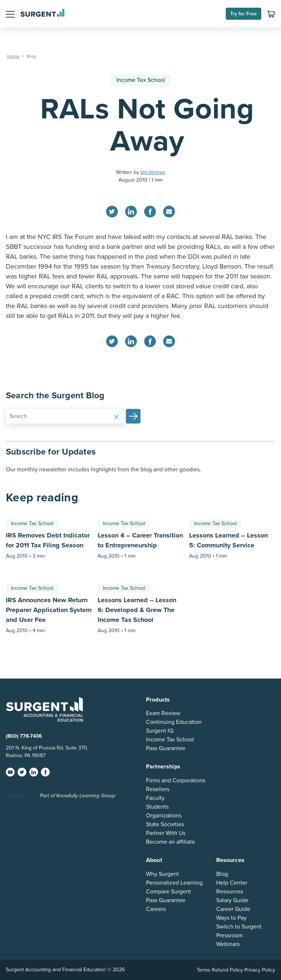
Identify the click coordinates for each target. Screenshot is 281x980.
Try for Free (243, 14)
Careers (156, 909)
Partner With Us (166, 833)
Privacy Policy (260, 970)
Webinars (228, 944)
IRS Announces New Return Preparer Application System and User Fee (49, 610)
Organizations (164, 816)
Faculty (155, 798)
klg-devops (153, 172)
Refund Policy (227, 970)
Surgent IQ (160, 731)
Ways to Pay (231, 918)
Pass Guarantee (166, 748)
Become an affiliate (171, 842)
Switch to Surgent (239, 927)
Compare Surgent (168, 892)
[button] (10, 14)
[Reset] (116, 417)
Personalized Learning (174, 883)
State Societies (165, 824)
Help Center (232, 883)
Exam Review (163, 713)
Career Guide (233, 909)
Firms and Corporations (176, 780)
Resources (230, 892)
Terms (204, 970)
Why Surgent (162, 874)
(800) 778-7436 (24, 736)
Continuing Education (174, 722)
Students (157, 807)
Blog (222, 874)
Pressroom (230, 935)
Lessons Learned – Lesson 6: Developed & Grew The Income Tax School (137, 610)
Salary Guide (232, 900)
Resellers (158, 789)
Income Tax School (141, 80)
